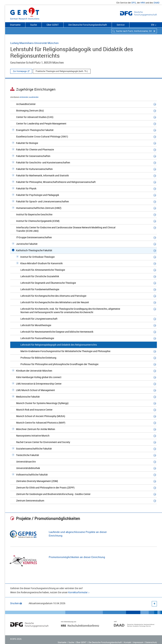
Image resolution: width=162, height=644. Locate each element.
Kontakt (127, 642)
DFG (134, 3)
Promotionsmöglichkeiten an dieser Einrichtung (77, 557)
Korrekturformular (78, 592)
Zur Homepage (20, 71)
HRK (143, 3)
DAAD (157, 3)
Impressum (138, 642)
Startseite (15, 25)
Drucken (16, 603)
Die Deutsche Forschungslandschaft (88, 25)
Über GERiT (53, 25)
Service (121, 25)
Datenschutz (151, 642)
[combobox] (134, 31)
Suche (34, 25)
